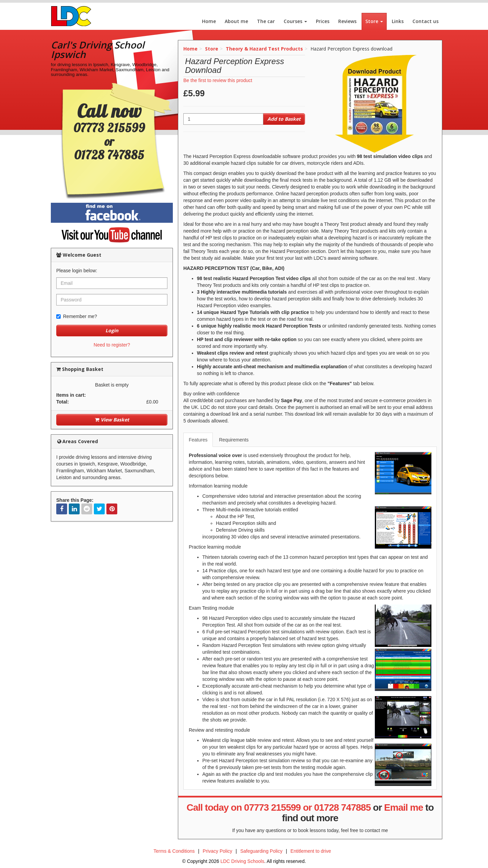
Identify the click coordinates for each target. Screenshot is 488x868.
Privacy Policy (217, 851)
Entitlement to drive (311, 851)
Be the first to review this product (218, 80)
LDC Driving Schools (242, 861)
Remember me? (77, 316)
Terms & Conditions (174, 851)
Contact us (425, 21)
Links (398, 21)
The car (266, 21)
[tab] (198, 440)
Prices (323, 21)
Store (374, 21)
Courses (295, 21)
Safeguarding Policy (261, 851)
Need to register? (112, 345)
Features (198, 440)
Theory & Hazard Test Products (264, 49)
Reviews (347, 21)
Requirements (234, 440)
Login (112, 330)
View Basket (112, 420)
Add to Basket (284, 119)
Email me (403, 807)
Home (209, 21)
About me (236, 21)
